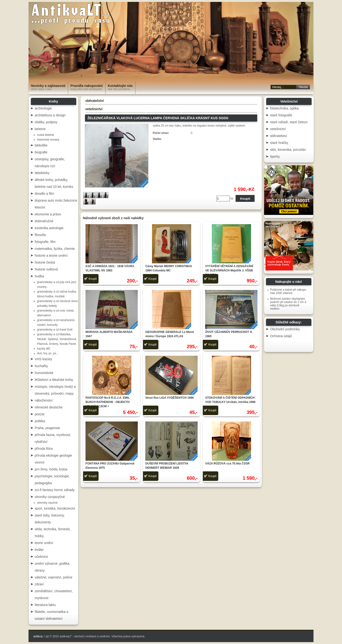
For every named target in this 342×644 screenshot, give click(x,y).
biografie (41, 152)
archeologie (43, 108)
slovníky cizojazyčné (50, 497)
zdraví (39, 584)
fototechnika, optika (284, 108)
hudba (39, 276)
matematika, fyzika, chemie (55, 249)
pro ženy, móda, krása (51, 469)
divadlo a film (44, 194)
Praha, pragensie (47, 428)
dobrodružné (44, 221)
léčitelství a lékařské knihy (54, 380)
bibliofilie (41, 145)
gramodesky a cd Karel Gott (55, 330)
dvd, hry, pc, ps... (48, 353)
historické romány (48, 140)
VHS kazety (43, 359)
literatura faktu (45, 605)
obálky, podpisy (46, 122)
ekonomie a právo (48, 214)
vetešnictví (94, 109)
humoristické (44, 373)
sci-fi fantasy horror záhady (55, 490)
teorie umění (44, 543)
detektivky (42, 173)
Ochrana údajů (281, 336)
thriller (39, 550)
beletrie (40, 129)
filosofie (40, 235)
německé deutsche (49, 407)
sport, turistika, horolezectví (55, 508)
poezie (40, 414)
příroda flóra (44, 449)
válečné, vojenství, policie (54, 577)
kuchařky (41, 366)
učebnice (41, 557)
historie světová (46, 269)
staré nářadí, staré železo (289, 122)
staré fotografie (281, 115)
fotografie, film (45, 242)
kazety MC (44, 349)
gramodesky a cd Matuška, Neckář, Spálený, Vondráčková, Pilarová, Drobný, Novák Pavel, (57, 339)
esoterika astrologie (49, 228)
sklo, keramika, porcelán (288, 150)
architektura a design (50, 115)
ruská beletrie (46, 135)
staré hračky (279, 143)
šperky (275, 156)
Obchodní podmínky (285, 329)
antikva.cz (41, 636)
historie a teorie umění (51, 256)
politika (40, 421)
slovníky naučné (47, 503)
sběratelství (95, 101)
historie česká (45, 262)
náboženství (44, 400)
